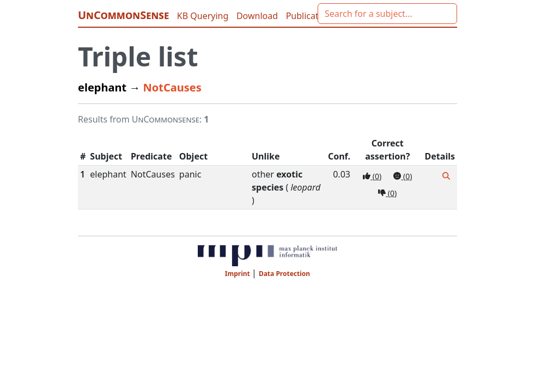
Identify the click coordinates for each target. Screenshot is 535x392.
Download (258, 16)
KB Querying (204, 16)
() (372, 176)
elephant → (111, 87)
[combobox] (387, 14)
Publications (311, 16)
